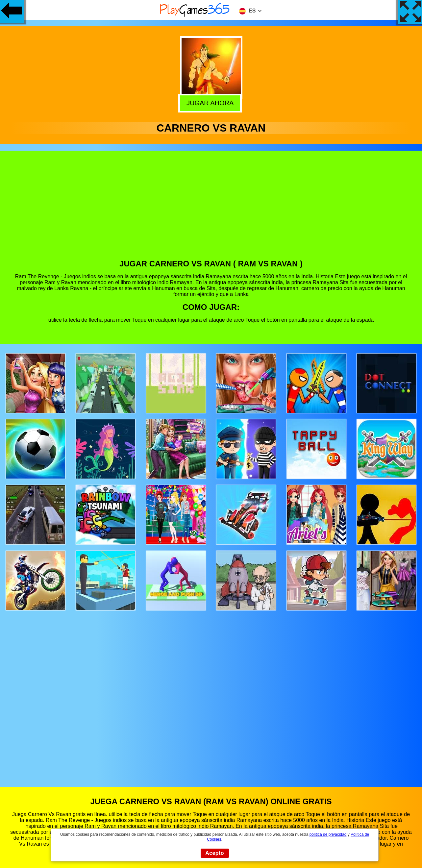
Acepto (215, 853)
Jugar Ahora (211, 102)
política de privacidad (328, 834)
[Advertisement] (211, 210)
